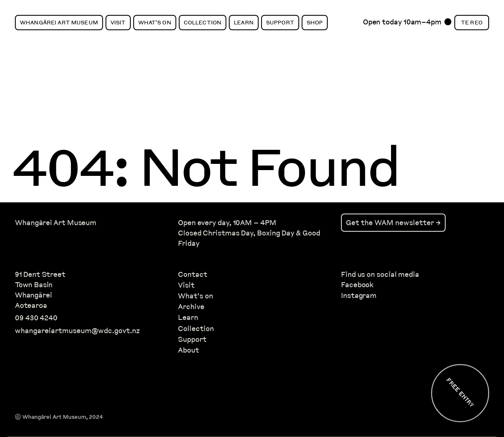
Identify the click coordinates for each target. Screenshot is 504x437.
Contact (193, 274)
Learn (244, 22)
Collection (203, 22)
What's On (155, 22)
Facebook (357, 285)
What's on (196, 296)
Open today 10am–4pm (402, 24)
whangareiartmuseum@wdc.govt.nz (77, 330)
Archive (191, 306)
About (188, 350)
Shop (315, 22)
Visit (118, 22)
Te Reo (472, 22)
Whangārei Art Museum (59, 22)
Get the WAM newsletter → (393, 222)
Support (280, 22)
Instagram (359, 295)
